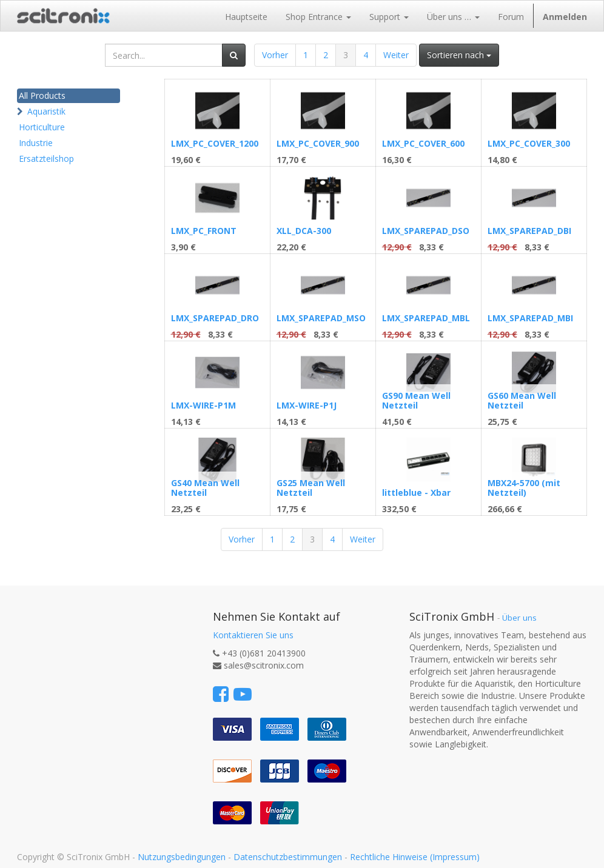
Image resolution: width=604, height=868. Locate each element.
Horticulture (42, 127)
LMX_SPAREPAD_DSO (426, 231)
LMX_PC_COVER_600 (423, 143)
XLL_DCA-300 (304, 231)
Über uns (519, 618)
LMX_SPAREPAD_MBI (530, 318)
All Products (42, 95)
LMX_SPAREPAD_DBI (529, 231)
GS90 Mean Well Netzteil (416, 400)
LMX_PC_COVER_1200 (215, 143)
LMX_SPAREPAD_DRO (215, 318)
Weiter (396, 55)
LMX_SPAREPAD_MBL (426, 318)
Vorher (275, 55)
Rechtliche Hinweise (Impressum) (415, 857)
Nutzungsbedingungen (182, 857)
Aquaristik (46, 111)
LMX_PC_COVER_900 (318, 143)
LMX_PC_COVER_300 (529, 143)
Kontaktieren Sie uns (253, 635)
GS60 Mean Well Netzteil (522, 400)
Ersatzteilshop (46, 159)
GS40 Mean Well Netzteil (205, 487)
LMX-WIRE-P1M (203, 405)
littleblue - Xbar (416, 492)
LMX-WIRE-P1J (307, 405)
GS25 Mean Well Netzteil (311, 487)
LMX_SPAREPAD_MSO (321, 318)
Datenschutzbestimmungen (288, 857)
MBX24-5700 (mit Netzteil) (524, 487)
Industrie (36, 143)
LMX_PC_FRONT (204, 231)
